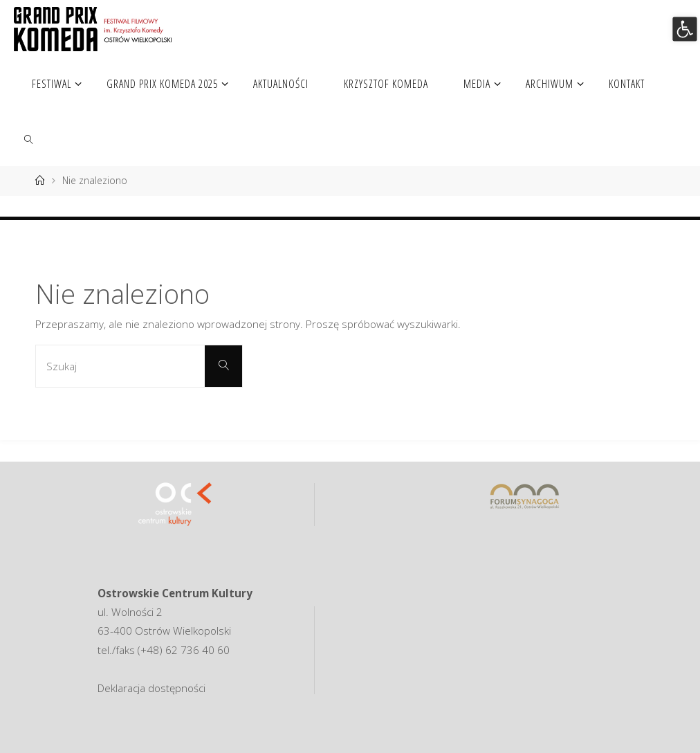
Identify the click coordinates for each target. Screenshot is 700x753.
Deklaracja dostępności (151, 688)
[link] (29, 138)
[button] (684, 29)
